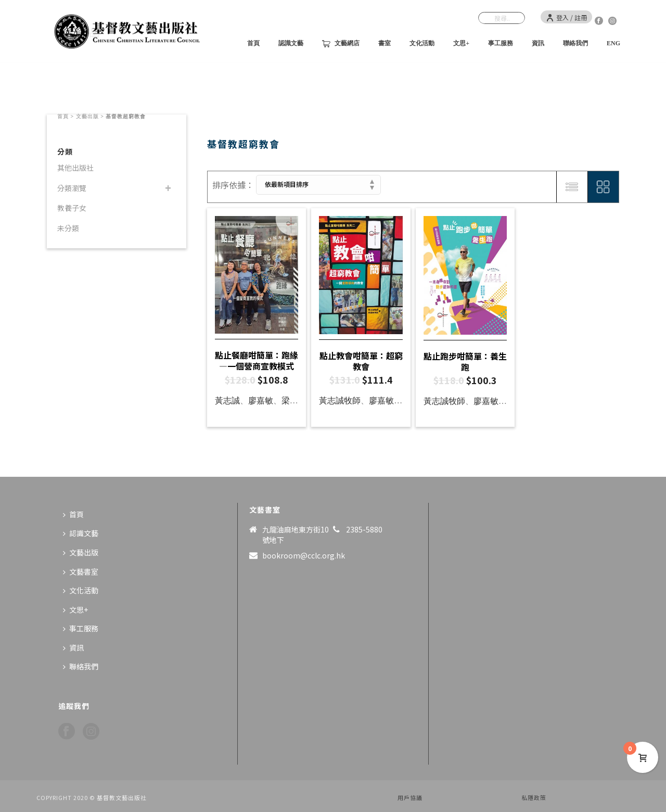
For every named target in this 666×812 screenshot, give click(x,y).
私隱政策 (534, 797)
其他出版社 (75, 168)
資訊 (538, 43)
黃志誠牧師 (340, 401)
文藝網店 (341, 44)
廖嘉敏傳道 (390, 401)
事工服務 (501, 43)
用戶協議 (410, 797)
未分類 (68, 228)
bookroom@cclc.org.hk (304, 555)
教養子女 (72, 208)
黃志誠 (227, 401)
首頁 (253, 43)
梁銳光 (294, 401)
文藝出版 (87, 116)
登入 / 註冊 (566, 17)
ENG (613, 43)
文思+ (461, 43)
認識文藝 (291, 43)
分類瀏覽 (72, 188)
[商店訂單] (318, 185)
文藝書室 (81, 572)
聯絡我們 (575, 43)
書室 (385, 43)
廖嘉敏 (261, 401)
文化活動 (422, 43)
